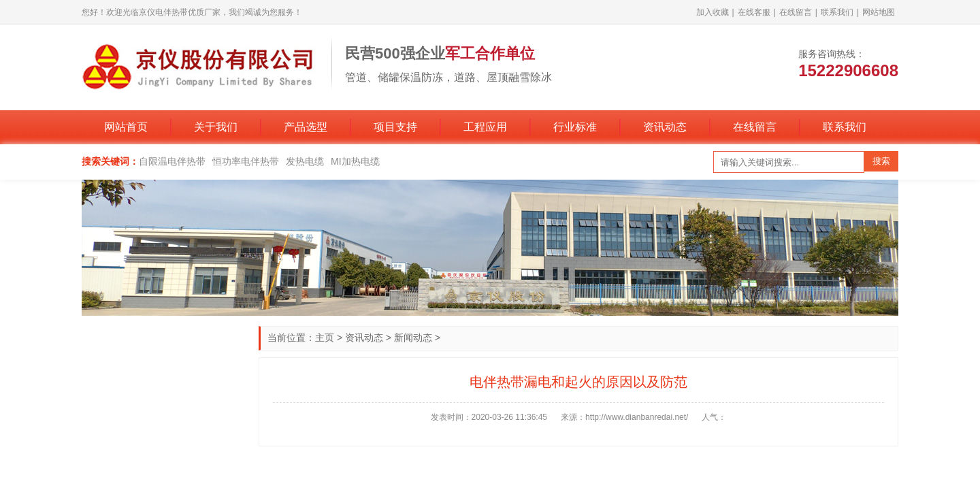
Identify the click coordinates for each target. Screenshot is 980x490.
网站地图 (879, 12)
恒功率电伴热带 (246, 161)
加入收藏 (713, 12)
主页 (325, 338)
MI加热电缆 (355, 161)
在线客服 (754, 12)
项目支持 (395, 127)
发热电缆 (305, 161)
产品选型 (306, 127)
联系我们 (837, 12)
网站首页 (126, 127)
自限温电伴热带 (172, 161)
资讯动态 (665, 127)
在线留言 (796, 12)
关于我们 (216, 127)
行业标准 (575, 127)
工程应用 (485, 127)
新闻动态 (413, 338)
